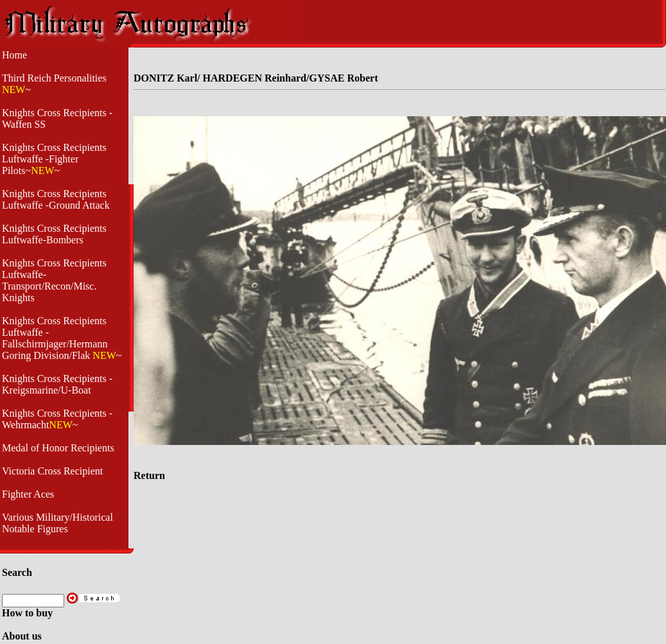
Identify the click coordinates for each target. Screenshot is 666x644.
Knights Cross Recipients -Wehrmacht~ (57, 419)
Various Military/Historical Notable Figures (57, 523)
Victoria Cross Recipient (52, 471)
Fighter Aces (28, 494)
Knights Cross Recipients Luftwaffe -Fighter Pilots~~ (54, 159)
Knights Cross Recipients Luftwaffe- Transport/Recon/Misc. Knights (54, 280)
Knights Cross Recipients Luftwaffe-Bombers (54, 234)
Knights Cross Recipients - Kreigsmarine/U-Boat (57, 384)
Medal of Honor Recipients (58, 448)
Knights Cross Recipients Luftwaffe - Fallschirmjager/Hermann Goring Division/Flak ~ (62, 338)
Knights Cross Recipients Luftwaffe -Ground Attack (56, 199)
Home (14, 55)
